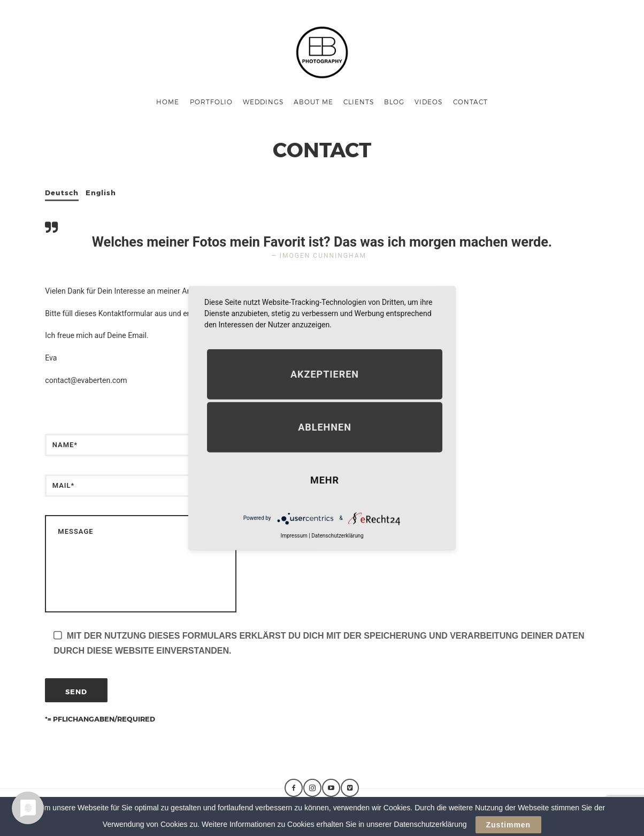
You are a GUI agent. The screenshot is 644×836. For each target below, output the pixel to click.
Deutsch (62, 193)
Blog (394, 102)
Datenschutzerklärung (337, 535)
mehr (325, 480)
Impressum (294, 535)
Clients (359, 102)
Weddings (263, 102)
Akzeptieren (325, 374)
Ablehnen (325, 427)
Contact (470, 102)
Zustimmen (509, 825)
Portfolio (211, 102)
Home (168, 102)
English (101, 193)
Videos (428, 102)
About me (313, 102)
